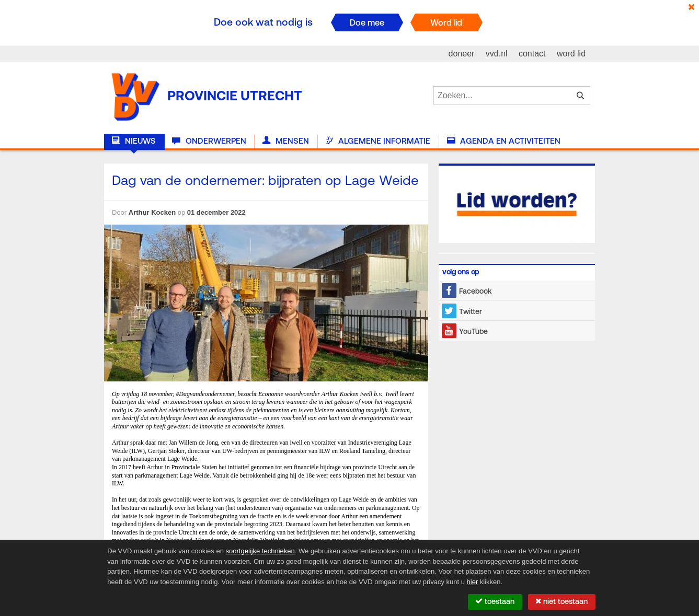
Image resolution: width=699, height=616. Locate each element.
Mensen (286, 141)
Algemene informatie (378, 141)
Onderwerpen (209, 141)
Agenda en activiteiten (504, 141)
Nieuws (134, 141)
